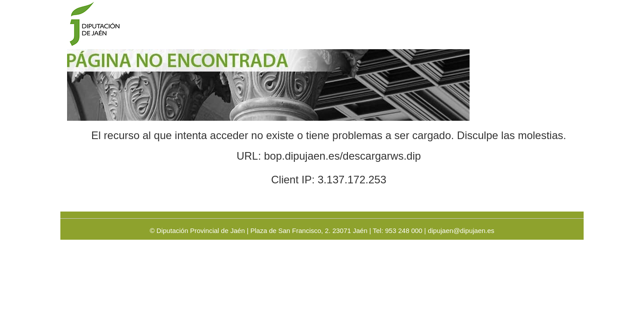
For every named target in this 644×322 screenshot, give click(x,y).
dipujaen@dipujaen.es (461, 231)
